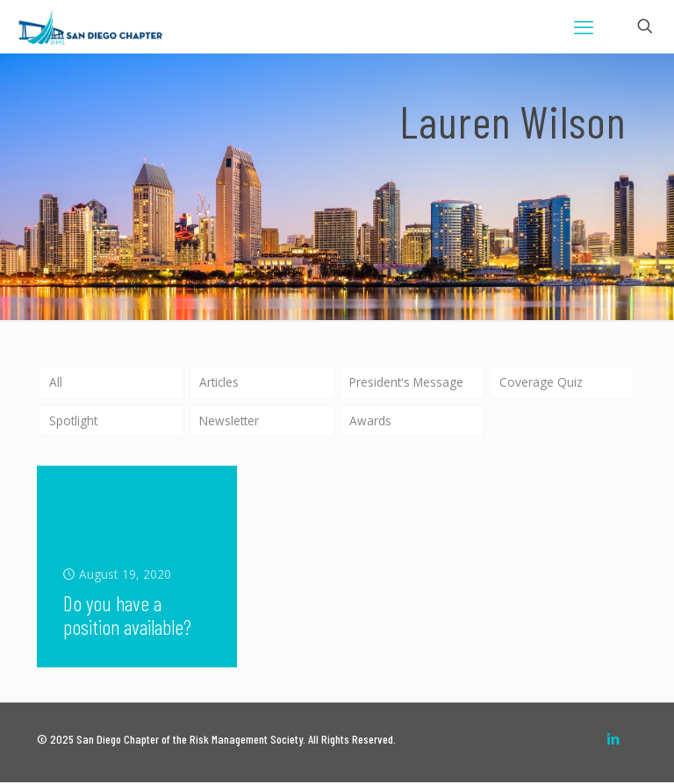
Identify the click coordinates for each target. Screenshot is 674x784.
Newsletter (230, 421)
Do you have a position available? (127, 617)
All (56, 383)
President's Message (408, 383)
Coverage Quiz (541, 383)
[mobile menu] (584, 26)
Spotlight (74, 421)
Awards (370, 421)
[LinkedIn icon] (613, 740)
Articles (220, 383)
